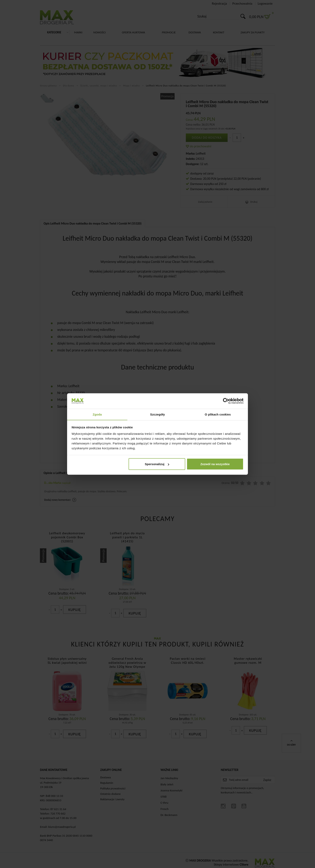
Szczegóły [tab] (157, 414)
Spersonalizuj (157, 464)
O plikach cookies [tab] (218, 414)
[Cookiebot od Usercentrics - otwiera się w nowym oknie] (226, 401)
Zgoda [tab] (97, 414)
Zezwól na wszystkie (215, 464)
